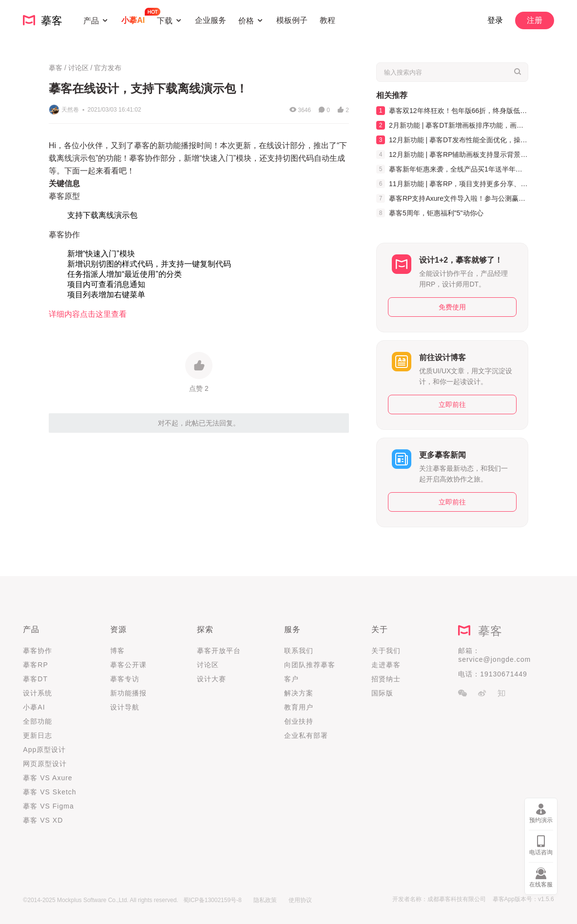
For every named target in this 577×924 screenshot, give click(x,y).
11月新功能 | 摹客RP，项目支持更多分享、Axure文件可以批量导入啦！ (452, 184)
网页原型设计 (45, 764)
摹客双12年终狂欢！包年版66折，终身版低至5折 (452, 111)
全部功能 (38, 721)
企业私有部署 (306, 735)
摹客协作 (38, 651)
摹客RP (35, 665)
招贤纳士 (386, 679)
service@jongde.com (494, 659)
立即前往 (452, 404)
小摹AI (34, 707)
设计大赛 (212, 679)
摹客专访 (125, 679)
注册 (535, 20)
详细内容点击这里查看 (88, 314)
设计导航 (125, 707)
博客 (117, 651)
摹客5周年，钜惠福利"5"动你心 (430, 213)
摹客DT (35, 679)
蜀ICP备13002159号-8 (212, 900)
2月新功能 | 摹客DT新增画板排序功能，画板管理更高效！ (452, 125)
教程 (327, 20)
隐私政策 (265, 900)
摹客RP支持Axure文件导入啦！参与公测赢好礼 (452, 198)
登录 (495, 20)
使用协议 (300, 900)
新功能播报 (128, 693)
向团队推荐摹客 (310, 665)
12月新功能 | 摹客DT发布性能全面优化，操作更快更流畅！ (452, 140)
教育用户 (299, 707)
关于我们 (386, 651)
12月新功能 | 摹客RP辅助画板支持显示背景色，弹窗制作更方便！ (452, 154)
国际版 (382, 693)
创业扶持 (299, 721)
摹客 (56, 68)
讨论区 (78, 68)
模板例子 (292, 20)
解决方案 (299, 693)
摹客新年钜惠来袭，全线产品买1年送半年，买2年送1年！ (452, 169)
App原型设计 (44, 750)
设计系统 (38, 693)
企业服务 (211, 20)
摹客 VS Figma (48, 806)
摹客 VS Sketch (49, 792)
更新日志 (38, 735)
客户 (291, 679)
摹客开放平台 (219, 651)
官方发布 (108, 68)
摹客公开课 (128, 665)
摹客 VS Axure (48, 778)
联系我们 (299, 651)
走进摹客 (386, 665)
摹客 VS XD (43, 820)
